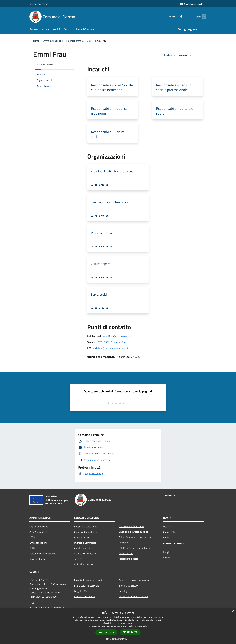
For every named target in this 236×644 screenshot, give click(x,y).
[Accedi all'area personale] (191, 4)
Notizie (167, 526)
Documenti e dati (38, 559)
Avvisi (166, 537)
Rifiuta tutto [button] (130, 632)
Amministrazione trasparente (134, 580)
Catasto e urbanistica (85, 553)
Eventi (166, 558)
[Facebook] (176, 17)
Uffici (32, 537)
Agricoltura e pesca (128, 559)
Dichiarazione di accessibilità (133, 596)
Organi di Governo (39, 526)
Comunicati (169, 532)
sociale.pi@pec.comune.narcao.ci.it (111, 348)
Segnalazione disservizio (86, 586)
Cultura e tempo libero (85, 532)
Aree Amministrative (40, 532)
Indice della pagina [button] (45, 64)
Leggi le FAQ (80, 591)
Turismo (78, 559)
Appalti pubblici (82, 548)
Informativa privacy (129, 586)
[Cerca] (203, 17)
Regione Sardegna (39, 4)
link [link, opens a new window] (147, 626)
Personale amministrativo (78, 41)
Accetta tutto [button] (106, 632)
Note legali (124, 591)
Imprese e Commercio (85, 543)
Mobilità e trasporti (84, 564)
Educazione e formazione (131, 526)
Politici (33, 548)
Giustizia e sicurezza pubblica (134, 532)
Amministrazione (52, 41)
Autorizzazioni (126, 553)
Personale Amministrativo (43, 553)
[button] (118, 639)
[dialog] (118, 626)
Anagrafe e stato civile (85, 526)
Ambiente (124, 543)
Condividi (170, 55)
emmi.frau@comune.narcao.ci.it (119, 336)
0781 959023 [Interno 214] (112, 342)
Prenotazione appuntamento (89, 580)
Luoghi (167, 552)
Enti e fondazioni (38, 543)
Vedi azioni (186, 55)
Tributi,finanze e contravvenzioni (135, 537)
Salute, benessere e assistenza (134, 548)
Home (36, 41)
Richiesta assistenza (84, 596)
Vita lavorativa (82, 537)
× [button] (233, 611)
